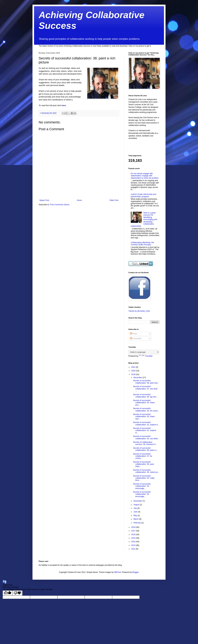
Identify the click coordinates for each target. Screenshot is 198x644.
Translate (146, 356)
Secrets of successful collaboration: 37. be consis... (143, 456)
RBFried (118, 572)
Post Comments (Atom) (60, 205)
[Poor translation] (17, 593)
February (137, 523)
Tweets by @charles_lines (139, 311)
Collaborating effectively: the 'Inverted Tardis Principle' (142, 244)
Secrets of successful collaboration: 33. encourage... (142, 486)
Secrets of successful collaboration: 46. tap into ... (146, 396)
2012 (134, 549)
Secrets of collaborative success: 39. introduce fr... (145, 443)
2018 (134, 527)
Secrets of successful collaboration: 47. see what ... (145, 389)
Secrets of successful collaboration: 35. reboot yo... (146, 471)
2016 (134, 535)
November (138, 501)
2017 (134, 531)
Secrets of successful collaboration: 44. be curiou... (146, 410)
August (137, 505)
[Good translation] (8, 593)
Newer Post (44, 200)
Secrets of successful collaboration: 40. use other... (146, 437)
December (138, 378)
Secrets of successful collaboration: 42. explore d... (146, 423)
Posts (134, 334)
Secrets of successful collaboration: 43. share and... (144, 417)
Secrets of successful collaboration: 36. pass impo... (143, 464)
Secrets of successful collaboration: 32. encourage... (142, 494)
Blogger (135, 572)
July (135, 508)
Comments (136, 339)
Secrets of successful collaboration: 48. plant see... (146, 382)
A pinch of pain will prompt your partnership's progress (144, 195)
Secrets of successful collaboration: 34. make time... (144, 478)
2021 (134, 367)
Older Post (114, 200)
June (136, 512)
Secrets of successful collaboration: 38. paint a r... (146, 449)
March (136, 519)
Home (79, 200)
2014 (134, 542)
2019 (134, 374)
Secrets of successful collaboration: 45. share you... (144, 403)
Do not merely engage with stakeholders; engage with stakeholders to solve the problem (145, 176)
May (136, 515)
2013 (134, 545)
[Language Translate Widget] (144, 352)
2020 (134, 371)
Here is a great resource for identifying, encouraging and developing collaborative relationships (144, 219)
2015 (134, 538)
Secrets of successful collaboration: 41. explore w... (145, 430)
